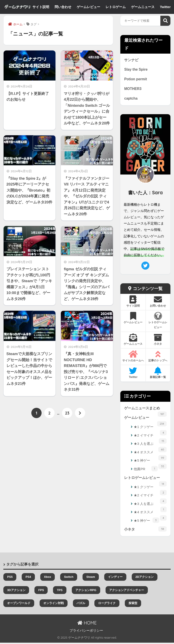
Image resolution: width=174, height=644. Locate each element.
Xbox (48, 578)
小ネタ (145, 530)
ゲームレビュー (145, 420)
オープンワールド (19, 604)
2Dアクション (144, 578)
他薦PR (146, 469)
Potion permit (136, 80)
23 (67, 413)
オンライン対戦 (54, 604)
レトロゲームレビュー (145, 480)
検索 (165, 21)
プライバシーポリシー (86, 632)
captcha (131, 99)
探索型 (133, 604)
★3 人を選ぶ (150, 446)
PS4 (28, 578)
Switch (69, 578)
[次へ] (80, 413)
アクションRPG (86, 591)
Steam (91, 578)
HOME (87, 624)
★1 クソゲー (150, 429)
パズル (81, 604)
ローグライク (107, 604)
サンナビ (131, 60)
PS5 (10, 578)
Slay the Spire (136, 70)
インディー (115, 578)
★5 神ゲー (150, 463)
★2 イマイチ (150, 438)
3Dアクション (16, 591)
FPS (41, 591)
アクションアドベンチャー (127, 591)
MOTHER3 (133, 89)
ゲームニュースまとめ (145, 410)
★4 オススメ (150, 454)
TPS (60, 591)
